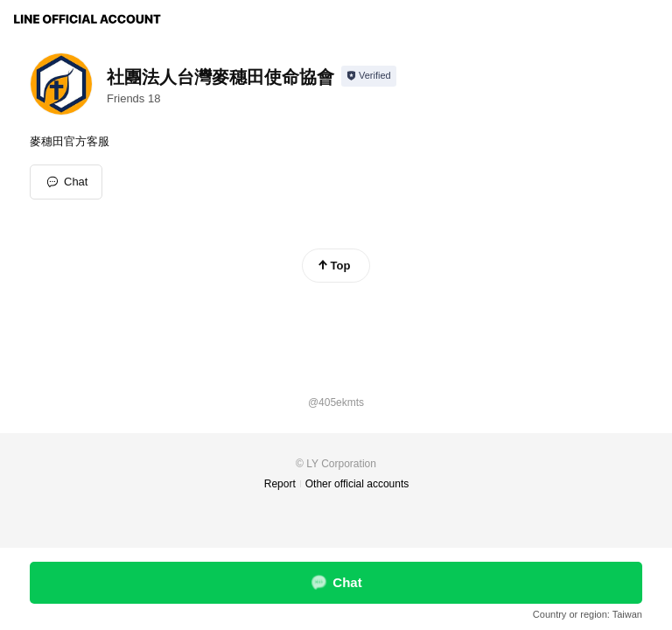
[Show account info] (369, 76)
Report (280, 484)
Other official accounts (357, 484)
